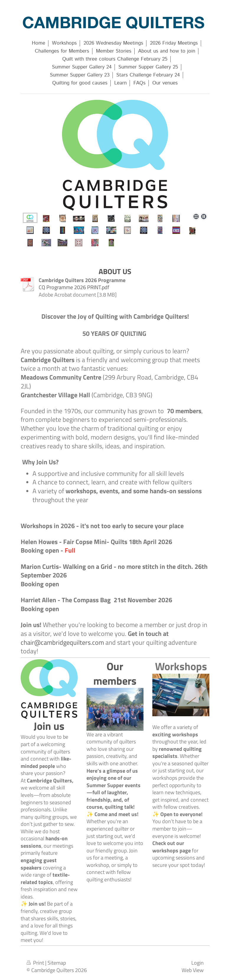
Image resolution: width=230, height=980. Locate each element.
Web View (193, 970)
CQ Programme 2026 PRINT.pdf (74, 287)
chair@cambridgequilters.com (62, 642)
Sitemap (57, 963)
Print (36, 963)
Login (198, 963)
